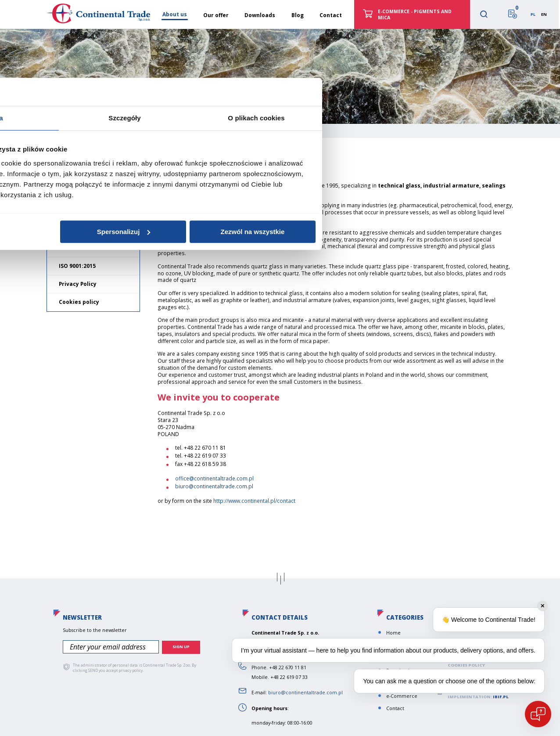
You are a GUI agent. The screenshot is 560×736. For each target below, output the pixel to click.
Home (61, 130)
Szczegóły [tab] (280, 322)
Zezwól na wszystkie (408, 436)
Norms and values (84, 229)
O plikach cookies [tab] (411, 322)
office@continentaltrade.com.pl (214, 478)
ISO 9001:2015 (77, 266)
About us (74, 192)
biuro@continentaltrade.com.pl (214, 486)
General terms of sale (90, 247)
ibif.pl (501, 697)
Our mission (76, 211)
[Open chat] (538, 714)
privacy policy (131, 670)
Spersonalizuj (279, 436)
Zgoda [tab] (148, 322)
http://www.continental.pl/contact (254, 501)
